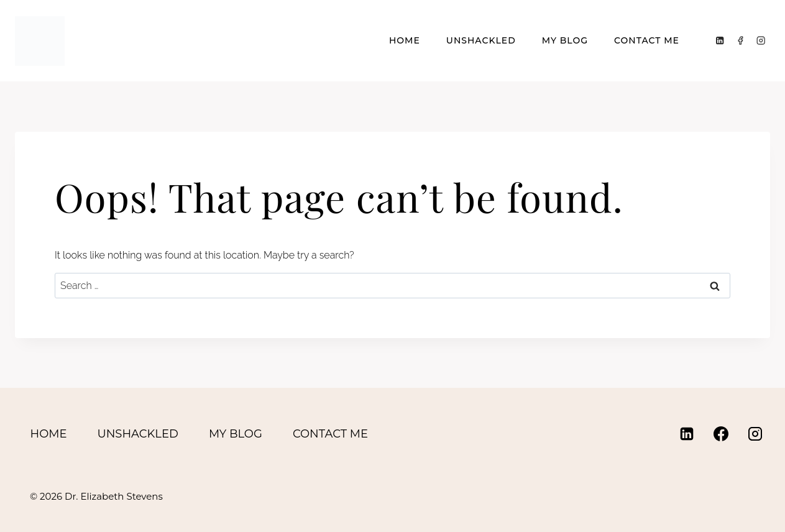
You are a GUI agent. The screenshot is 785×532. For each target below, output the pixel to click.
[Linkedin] (720, 41)
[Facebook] (741, 41)
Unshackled (481, 40)
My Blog (565, 40)
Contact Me (647, 40)
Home (405, 40)
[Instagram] (761, 41)
